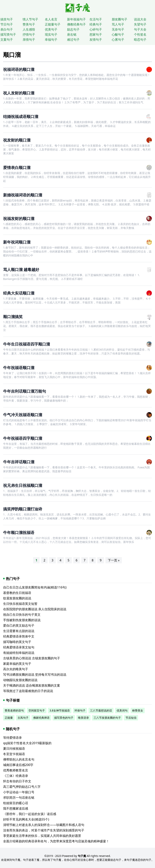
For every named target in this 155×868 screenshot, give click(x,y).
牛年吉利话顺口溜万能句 (25, 391)
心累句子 (118, 40)
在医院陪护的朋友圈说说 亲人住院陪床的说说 (35, 609)
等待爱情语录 (12, 738)
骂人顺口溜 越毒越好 (21, 270)
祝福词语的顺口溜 (19, 69)
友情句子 (96, 40)
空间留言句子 (37, 710)
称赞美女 (138, 710)
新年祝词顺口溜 (17, 242)
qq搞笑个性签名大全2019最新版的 (27, 743)
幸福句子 (51, 40)
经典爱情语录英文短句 (19, 647)
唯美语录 (83, 718)
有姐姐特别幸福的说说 (19, 653)
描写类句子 (8, 34)
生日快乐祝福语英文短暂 (20, 604)
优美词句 (122, 710)
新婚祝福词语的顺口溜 (23, 195)
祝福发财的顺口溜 (19, 219)
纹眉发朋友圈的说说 (17, 598)
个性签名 (140, 34)
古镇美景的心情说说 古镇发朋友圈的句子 (32, 658)
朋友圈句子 (120, 19)
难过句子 (73, 40)
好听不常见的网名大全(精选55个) (26, 819)
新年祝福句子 (76, 19)
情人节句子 (30, 19)
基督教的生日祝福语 (17, 593)
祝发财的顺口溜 (17, 140)
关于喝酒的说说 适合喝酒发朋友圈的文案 (32, 685)
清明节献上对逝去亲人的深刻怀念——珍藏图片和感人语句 (44, 825)
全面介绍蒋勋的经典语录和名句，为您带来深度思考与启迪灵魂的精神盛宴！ (56, 841)
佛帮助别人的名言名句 (19, 759)
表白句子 (7, 29)
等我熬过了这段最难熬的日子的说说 (28, 691)
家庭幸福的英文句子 (17, 664)
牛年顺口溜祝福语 (19, 532)
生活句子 (96, 19)
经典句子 (96, 24)
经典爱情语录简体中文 (19, 636)
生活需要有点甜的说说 (19, 631)
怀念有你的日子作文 (17, 781)
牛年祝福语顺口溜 (19, 368)
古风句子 (23, 718)
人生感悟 (29, 29)
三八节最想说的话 (101, 710)
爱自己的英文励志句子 (19, 625)
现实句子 (51, 34)
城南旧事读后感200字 (18, 765)
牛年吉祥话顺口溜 (19, 462)
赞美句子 (29, 24)
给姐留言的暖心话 (16, 803)
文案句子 (7, 40)
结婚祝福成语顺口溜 (21, 117)
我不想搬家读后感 (16, 808)
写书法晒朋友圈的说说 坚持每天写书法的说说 (35, 675)
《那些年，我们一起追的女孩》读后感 (30, 814)
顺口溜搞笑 (13, 317)
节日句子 (7, 24)
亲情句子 (29, 40)
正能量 (9, 718)
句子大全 (140, 29)
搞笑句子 (7, 19)
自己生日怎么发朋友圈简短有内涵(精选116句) (35, 587)
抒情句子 (29, 34)
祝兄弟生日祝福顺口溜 (23, 485)
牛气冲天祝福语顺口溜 (23, 415)
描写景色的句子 (64, 718)
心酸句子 (118, 34)
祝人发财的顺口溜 (19, 93)
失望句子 (140, 24)
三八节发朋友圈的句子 (107, 718)
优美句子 (51, 29)
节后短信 (131, 718)
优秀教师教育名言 (16, 770)
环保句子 (80, 710)
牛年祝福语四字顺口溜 (23, 438)
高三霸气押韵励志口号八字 (22, 787)
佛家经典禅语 (41, 718)
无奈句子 (118, 29)
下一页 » (114, 560)
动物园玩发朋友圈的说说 (20, 680)
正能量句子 (53, 24)
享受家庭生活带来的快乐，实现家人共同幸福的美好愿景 (42, 836)
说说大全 (140, 19)
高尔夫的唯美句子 (16, 669)
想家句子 (96, 34)
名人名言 (51, 19)
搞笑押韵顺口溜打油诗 (23, 509)
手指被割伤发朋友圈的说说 (22, 620)
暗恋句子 (140, 40)
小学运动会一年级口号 (19, 792)
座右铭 (72, 34)
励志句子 (73, 29)
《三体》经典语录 (16, 776)
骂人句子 (118, 24)
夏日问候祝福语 (14, 748)
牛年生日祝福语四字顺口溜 (27, 344)
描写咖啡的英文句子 (17, 642)
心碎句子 (96, 29)
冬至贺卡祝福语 (14, 754)
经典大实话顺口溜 (19, 293)
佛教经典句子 (76, 24)
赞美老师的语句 (14, 710)
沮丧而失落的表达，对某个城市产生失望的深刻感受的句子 (44, 830)
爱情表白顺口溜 (17, 168)
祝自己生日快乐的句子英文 (22, 615)
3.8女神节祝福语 (60, 710)
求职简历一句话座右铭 (19, 798)
